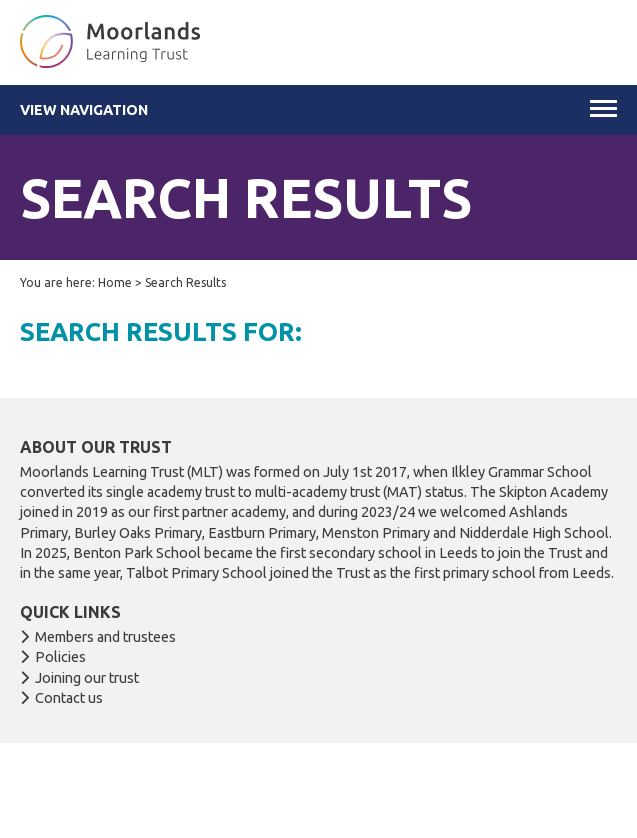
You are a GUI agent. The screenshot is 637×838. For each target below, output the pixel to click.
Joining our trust (87, 678)
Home (115, 282)
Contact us (69, 698)
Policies (60, 657)
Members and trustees (105, 637)
